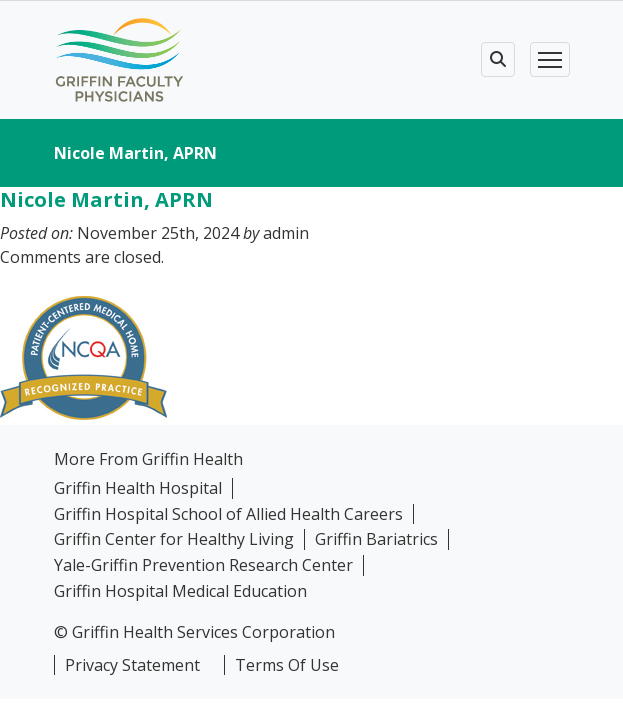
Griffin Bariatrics (376, 539)
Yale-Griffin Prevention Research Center (203, 565)
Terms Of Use (287, 665)
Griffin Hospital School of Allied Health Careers (228, 514)
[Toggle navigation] (550, 59)
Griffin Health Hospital (138, 488)
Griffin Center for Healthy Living (174, 539)
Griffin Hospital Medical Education (180, 591)
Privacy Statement (132, 665)
